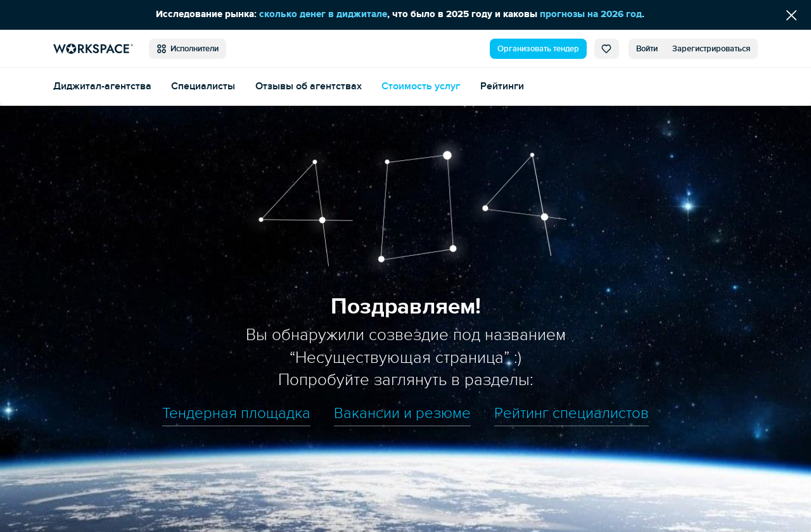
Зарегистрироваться (711, 49)
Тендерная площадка (236, 414)
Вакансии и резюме (402, 414)
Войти (647, 49)
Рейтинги (502, 86)
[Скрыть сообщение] (791, 15)
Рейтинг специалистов (572, 414)
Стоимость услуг (421, 86)
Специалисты (203, 86)
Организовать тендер (538, 49)
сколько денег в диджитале (323, 15)
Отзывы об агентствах (309, 86)
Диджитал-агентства (102, 86)
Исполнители (188, 49)
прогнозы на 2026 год (591, 15)
